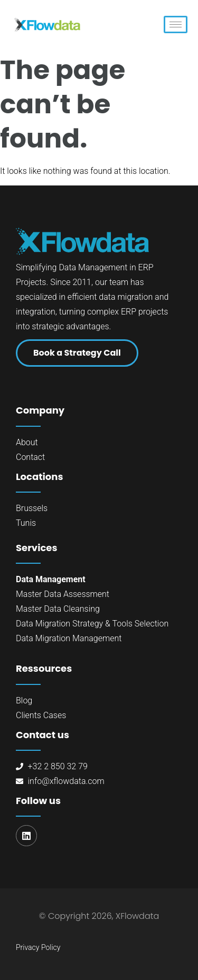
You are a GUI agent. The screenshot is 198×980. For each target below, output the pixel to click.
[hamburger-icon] (176, 24)
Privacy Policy (38, 947)
